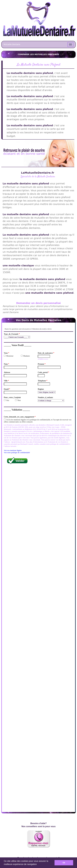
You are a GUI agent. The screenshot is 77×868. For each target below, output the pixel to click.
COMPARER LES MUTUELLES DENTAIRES (38, 54)
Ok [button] (64, 863)
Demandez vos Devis (38, 796)
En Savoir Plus (38, 753)
